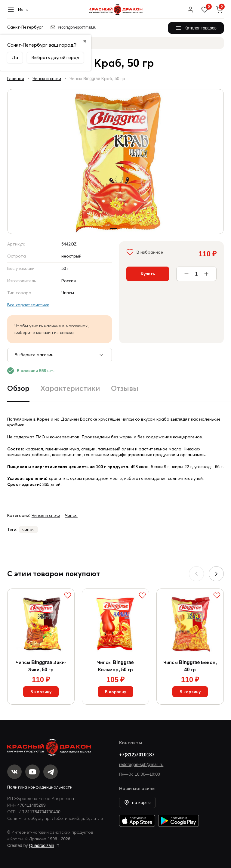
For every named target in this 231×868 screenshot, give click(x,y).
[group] (115, 162)
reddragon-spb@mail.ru (141, 765)
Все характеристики (28, 305)
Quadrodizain (42, 845)
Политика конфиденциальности (40, 787)
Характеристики (70, 388)
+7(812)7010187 (137, 755)
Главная (16, 79)
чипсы (28, 530)
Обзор (18, 388)
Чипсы (71, 515)
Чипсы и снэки (47, 79)
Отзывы (125, 388)
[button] (216, 574)
